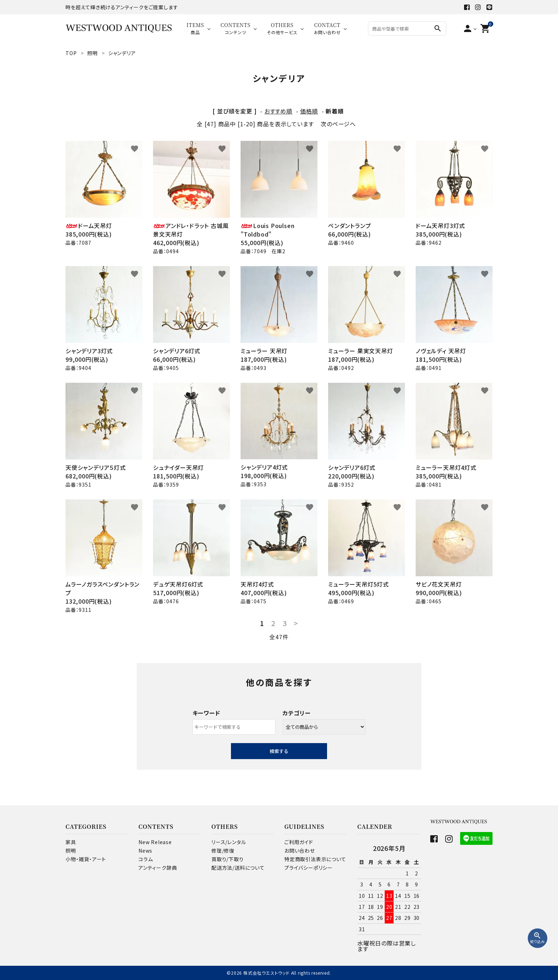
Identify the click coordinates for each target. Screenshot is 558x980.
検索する (279, 751)
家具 (71, 842)
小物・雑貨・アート (86, 859)
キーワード (206, 713)
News (145, 851)
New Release (155, 842)
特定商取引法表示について (315, 859)
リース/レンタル (229, 842)
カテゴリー (297, 713)
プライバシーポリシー (309, 868)
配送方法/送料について (238, 868)
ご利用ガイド (299, 842)
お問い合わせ (300, 851)
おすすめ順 (278, 111)
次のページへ (338, 124)
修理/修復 (223, 851)
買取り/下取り (228, 859)
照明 (71, 851)
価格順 (309, 111)
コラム (146, 859)
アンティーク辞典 (158, 868)
